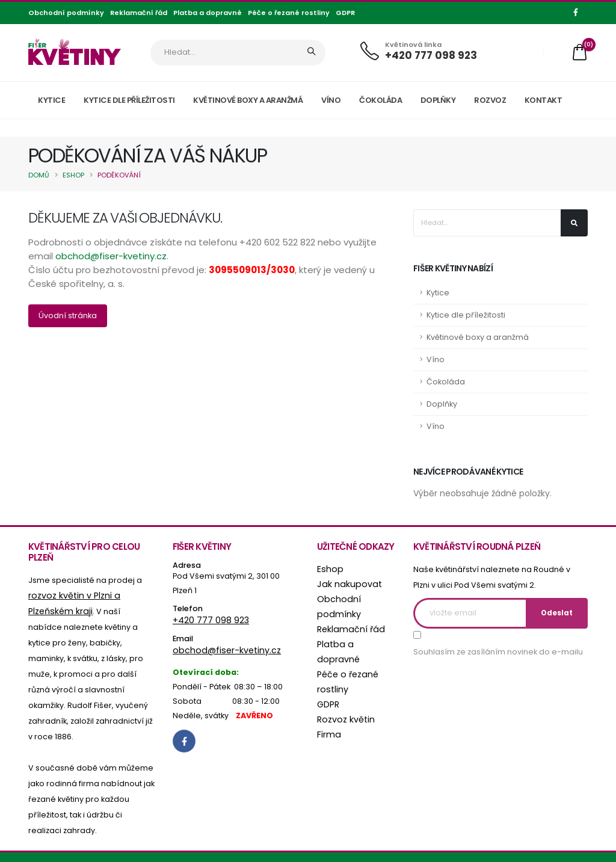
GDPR (345, 13)
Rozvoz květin (342, 699)
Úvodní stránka (68, 316)
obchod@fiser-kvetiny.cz (111, 256)
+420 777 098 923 (431, 55)
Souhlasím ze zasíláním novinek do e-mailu (498, 652)
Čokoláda (380, 100)
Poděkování (119, 175)
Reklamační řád (139, 13)
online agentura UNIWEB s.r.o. (218, 849)
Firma (328, 713)
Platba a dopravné (208, 13)
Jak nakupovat (345, 583)
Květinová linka (413, 45)
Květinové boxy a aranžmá (248, 100)
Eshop (73, 175)
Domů (39, 175)
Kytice (51, 100)
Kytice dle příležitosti (129, 100)
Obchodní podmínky (66, 13)
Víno (331, 100)
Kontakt (544, 100)
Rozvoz (490, 100)
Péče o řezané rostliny (289, 13)
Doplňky (438, 100)
